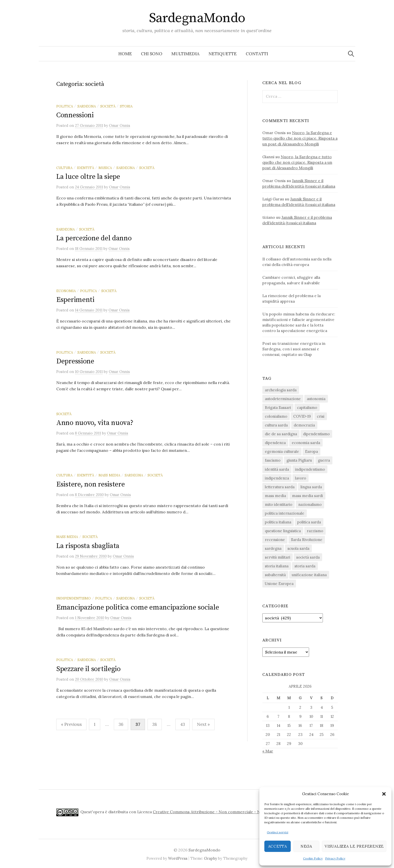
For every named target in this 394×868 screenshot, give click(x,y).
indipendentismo (73, 598)
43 (183, 724)
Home (125, 54)
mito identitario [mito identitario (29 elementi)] (279, 504)
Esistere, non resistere (91, 484)
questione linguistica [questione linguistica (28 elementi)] (283, 531)
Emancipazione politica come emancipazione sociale (138, 607)
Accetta (278, 846)
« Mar (268, 751)
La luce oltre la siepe (88, 177)
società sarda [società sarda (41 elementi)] (308, 557)
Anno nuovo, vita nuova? (95, 423)
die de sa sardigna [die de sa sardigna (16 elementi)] (281, 434)
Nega (306, 846)
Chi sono (152, 54)
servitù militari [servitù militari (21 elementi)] (278, 557)
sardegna (87, 106)
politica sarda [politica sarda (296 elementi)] (309, 522)
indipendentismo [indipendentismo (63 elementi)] (310, 469)
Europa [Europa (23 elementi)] (311, 451)
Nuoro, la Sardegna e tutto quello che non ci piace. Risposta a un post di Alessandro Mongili (300, 138)
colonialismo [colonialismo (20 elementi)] (276, 416)
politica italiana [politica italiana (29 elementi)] (278, 522)
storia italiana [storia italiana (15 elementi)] (277, 566)
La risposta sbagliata (88, 546)
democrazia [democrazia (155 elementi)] (304, 425)
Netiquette (223, 54)
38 (155, 724)
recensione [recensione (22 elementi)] (275, 540)
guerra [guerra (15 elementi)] (324, 460)
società (108, 106)
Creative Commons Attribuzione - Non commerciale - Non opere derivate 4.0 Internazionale (242, 812)
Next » (203, 724)
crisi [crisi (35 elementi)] (321, 416)
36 (121, 724)
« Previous (71, 724)
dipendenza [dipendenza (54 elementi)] (275, 443)
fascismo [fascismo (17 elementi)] (273, 460)
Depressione (75, 361)
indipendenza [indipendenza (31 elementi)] (277, 478)
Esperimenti (75, 300)
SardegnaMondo (197, 18)
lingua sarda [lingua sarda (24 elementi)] (311, 487)
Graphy (211, 858)
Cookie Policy (313, 858)
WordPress (178, 858)
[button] (384, 794)
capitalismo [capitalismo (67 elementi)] (307, 408)
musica (105, 168)
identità (85, 168)
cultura (64, 168)
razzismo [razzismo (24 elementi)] (315, 531)
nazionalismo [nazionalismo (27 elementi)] (310, 504)
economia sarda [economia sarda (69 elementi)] (306, 443)
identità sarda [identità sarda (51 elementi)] (277, 469)
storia (126, 106)
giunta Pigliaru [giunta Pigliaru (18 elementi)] (299, 460)
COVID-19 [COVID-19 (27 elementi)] (302, 416)
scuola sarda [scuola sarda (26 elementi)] (298, 548)
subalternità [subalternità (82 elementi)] (275, 575)
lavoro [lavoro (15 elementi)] (301, 478)
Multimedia (185, 54)
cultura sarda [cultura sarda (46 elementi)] (276, 425)
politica (65, 106)
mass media (109, 475)
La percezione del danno (94, 238)
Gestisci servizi (278, 832)
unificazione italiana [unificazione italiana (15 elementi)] (309, 575)
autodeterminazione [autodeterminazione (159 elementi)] (283, 399)
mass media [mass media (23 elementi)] (275, 496)
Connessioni (75, 115)
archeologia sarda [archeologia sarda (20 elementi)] (281, 390)
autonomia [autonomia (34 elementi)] (316, 399)
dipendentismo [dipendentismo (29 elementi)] (316, 434)
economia (66, 291)
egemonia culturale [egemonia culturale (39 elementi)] (282, 451)
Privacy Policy (335, 858)
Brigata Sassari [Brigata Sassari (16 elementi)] (278, 408)
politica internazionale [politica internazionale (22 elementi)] (285, 513)
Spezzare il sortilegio (88, 669)
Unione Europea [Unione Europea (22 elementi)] (279, 584)
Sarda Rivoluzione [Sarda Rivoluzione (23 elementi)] (307, 540)
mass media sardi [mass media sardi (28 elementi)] (307, 496)
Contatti (257, 54)
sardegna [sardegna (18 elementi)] (273, 548)
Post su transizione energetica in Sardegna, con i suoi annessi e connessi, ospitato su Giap (294, 349)
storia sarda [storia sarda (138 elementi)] (305, 566)
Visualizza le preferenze (354, 846)
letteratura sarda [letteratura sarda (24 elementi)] (280, 487)
